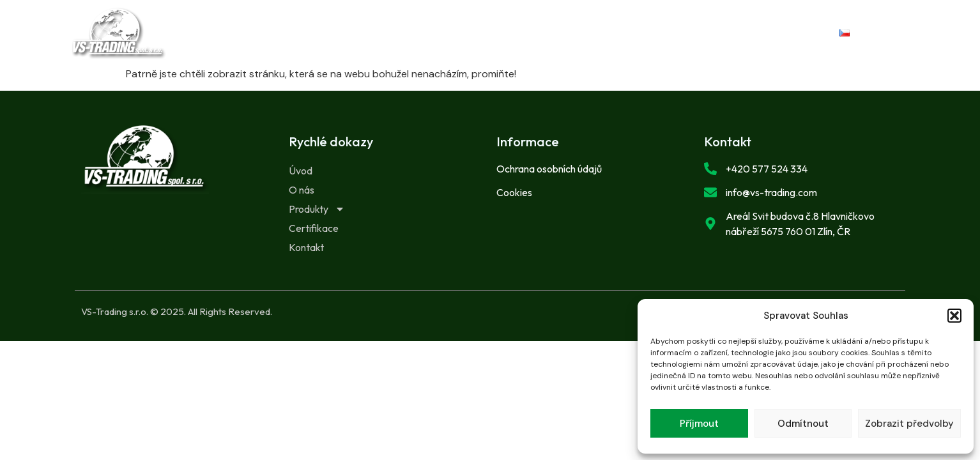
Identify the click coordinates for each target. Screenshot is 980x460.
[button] (954, 316)
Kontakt (647, 33)
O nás (387, 33)
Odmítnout (803, 424)
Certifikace (563, 33)
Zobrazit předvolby (909, 424)
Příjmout (699, 424)
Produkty (468, 33)
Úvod (325, 33)
